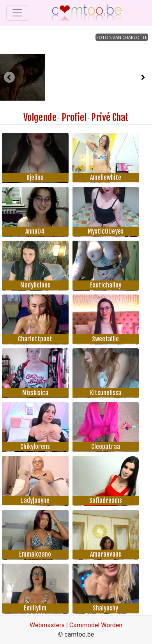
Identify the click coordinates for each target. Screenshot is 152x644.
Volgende (40, 117)
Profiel (74, 117)
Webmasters (47, 625)
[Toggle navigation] (17, 13)
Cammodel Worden (96, 625)
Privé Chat (110, 117)
